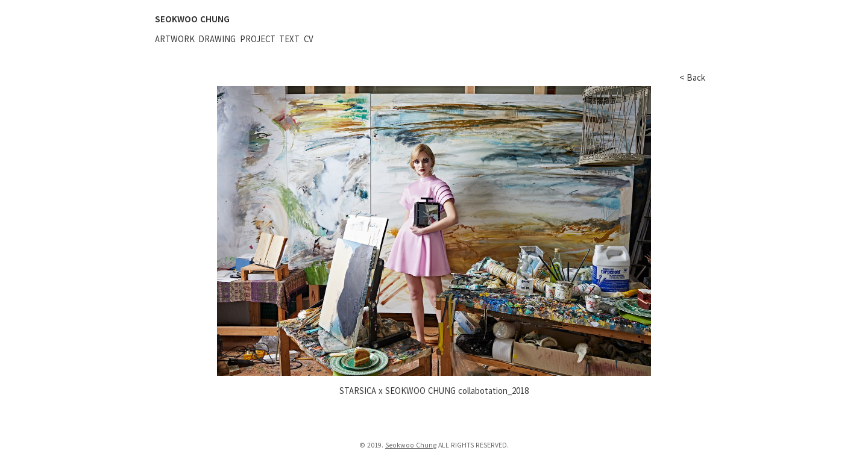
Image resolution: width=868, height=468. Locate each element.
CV (309, 39)
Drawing (217, 39)
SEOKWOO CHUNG (192, 19)
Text (289, 39)
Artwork (175, 39)
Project (258, 39)
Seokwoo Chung (411, 445)
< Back (692, 77)
